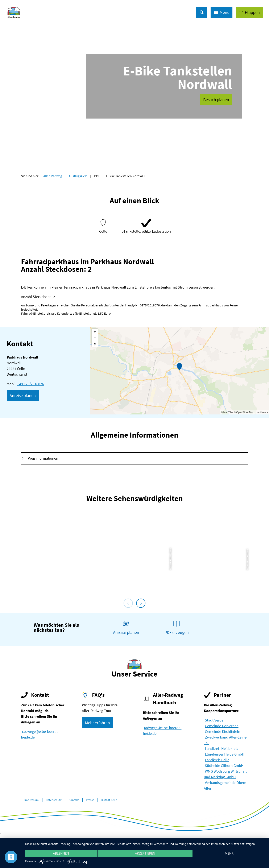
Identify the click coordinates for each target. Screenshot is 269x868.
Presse (90, 800)
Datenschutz (54, 800)
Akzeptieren (145, 853)
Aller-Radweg (53, 176)
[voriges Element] (128, 603)
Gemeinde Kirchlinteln (223, 731)
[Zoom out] (95, 338)
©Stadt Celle (109, 800)
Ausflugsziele (78, 176)
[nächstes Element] (141, 603)
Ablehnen (61, 853)
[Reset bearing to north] (95, 344)
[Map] (179, 371)
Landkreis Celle (217, 760)
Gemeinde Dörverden (222, 726)
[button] (249, 12)
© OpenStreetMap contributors (251, 412)
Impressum (32, 800)
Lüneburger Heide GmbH (225, 754)
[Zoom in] (95, 332)
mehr (229, 853)
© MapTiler (227, 412)
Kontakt (74, 800)
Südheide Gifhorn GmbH (224, 766)
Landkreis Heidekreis (222, 749)
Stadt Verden (215, 720)
